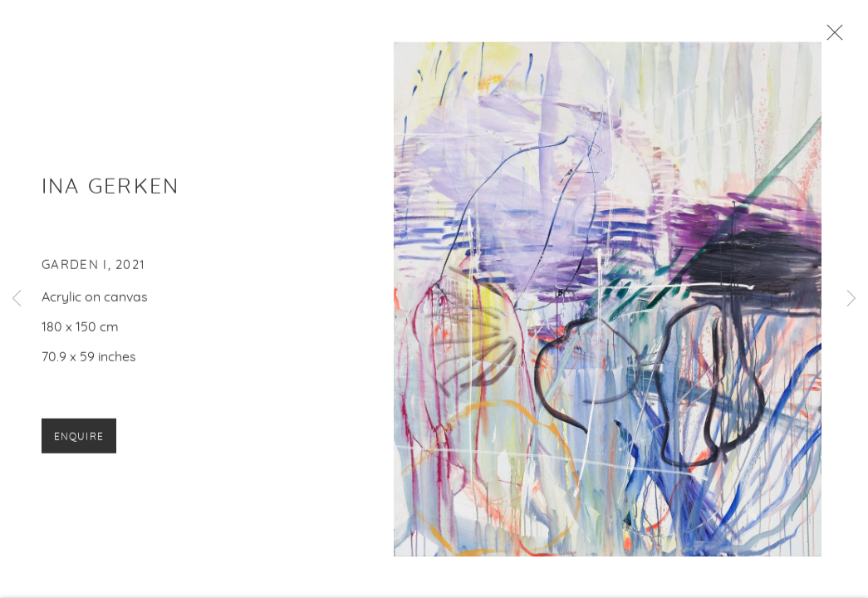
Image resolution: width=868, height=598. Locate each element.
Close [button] (831, 37)
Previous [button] (17, 299)
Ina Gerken (110, 189)
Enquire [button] (79, 439)
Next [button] (851, 299)
